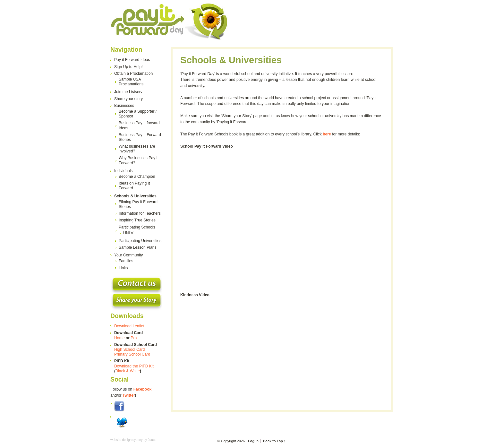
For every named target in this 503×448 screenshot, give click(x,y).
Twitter (129, 395)
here (327, 134)
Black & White (128, 371)
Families (126, 261)
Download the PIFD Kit (134, 366)
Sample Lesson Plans (138, 247)
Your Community (128, 255)
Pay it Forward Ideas (132, 60)
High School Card (129, 349)
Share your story (128, 99)
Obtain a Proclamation (133, 73)
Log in (253, 441)
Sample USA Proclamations (131, 82)
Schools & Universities (135, 196)
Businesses (124, 106)
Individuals (123, 171)
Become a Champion (137, 177)
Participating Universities (140, 241)
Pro (134, 338)
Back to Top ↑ (274, 441)
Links (123, 268)
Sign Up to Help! (128, 67)
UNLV (128, 233)
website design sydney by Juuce (133, 440)
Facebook (143, 389)
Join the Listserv (128, 92)
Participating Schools (137, 227)
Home (119, 338)
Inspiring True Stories (137, 220)
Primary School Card (132, 354)
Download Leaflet (129, 326)
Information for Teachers (140, 213)
